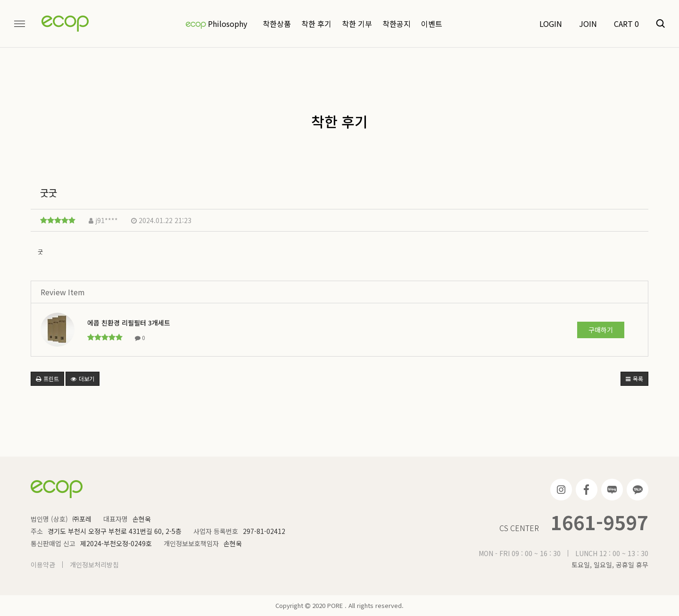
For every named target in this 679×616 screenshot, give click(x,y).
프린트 (47, 379)
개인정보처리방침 (94, 565)
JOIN (588, 24)
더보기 (83, 379)
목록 (634, 379)
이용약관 (43, 565)
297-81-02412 (264, 531)
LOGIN (551, 24)
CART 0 (626, 24)
